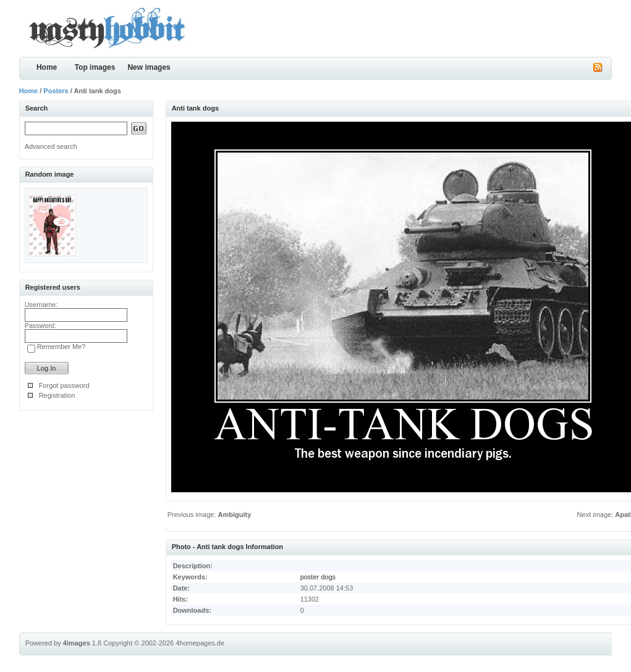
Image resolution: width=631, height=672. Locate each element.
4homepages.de (200, 643)
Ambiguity (235, 514)
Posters (56, 91)
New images (149, 67)
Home (47, 67)
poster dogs (318, 577)
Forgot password (64, 385)
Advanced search (51, 146)
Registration (57, 395)
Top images (95, 67)
